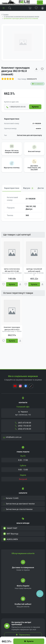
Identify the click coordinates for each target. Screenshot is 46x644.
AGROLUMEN (11, 539)
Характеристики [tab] (12, 188)
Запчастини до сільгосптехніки (18, 509)
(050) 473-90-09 (23, 429)
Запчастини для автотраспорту (29, 135)
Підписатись (23, 635)
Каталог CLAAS (11, 498)
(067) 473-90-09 (23, 423)
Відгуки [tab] (28, 188)
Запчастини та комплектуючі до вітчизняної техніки (22, 16)
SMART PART (10, 528)
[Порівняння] (20, 284)
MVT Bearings (11, 534)
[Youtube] (15, 386)
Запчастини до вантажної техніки (19, 504)
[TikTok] (31, 386)
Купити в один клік (11, 102)
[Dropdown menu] (40, 3)
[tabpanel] (23, 206)
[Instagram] (20, 386)
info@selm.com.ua (12, 437)
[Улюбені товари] (4, 284)
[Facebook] (26, 386)
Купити (29, 641)
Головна (6, 14)
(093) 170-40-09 (23, 426)
